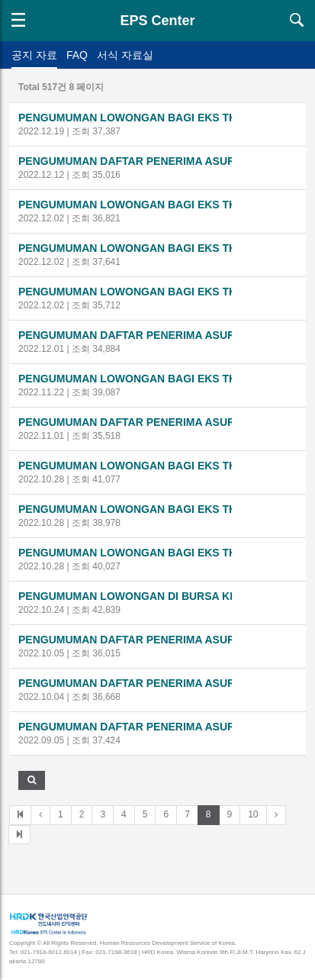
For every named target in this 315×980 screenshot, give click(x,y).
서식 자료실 (125, 55)
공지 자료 (34, 55)
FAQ (77, 55)
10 (253, 814)
